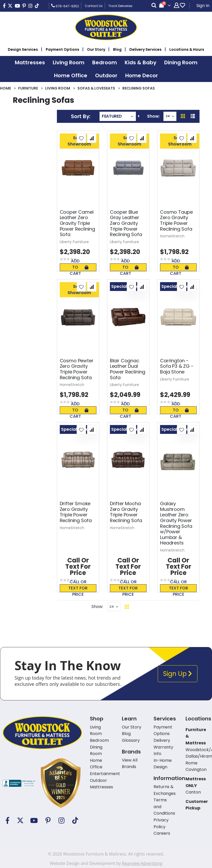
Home (5, 88)
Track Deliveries (120, 6)
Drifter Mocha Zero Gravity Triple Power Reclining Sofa (126, 512)
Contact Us (94, 6)
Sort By (80, 116)
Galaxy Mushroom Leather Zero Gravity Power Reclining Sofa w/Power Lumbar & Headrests (176, 523)
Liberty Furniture (74, 242)
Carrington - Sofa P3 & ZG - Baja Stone (177, 366)
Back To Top (159, 607)
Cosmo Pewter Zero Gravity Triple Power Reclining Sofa (77, 369)
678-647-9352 (65, 6)
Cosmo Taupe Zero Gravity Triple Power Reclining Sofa (176, 220)
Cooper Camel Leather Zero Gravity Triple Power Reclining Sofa (77, 223)
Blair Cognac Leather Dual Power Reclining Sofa (128, 369)
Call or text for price (78, 588)
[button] (81, 138)
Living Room (58, 88)
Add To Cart (79, 267)
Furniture (28, 88)
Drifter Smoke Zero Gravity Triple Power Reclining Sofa (76, 512)
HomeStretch (172, 236)
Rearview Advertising (142, 863)
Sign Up (178, 674)
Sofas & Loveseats (96, 88)
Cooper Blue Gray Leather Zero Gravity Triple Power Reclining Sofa (126, 223)
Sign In (203, 6)
